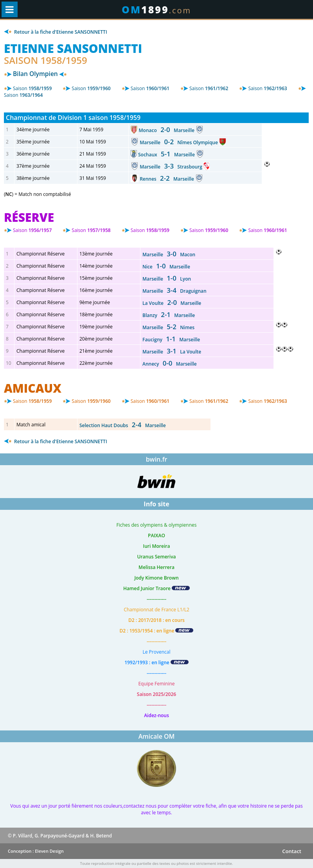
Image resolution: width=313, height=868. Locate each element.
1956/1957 (32, 230)
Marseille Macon (169, 255)
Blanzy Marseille (169, 315)
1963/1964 (23, 95)
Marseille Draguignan (174, 291)
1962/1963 (267, 88)
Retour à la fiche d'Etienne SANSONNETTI (56, 32)
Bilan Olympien (35, 74)
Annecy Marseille (170, 364)
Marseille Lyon (167, 279)
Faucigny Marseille (171, 340)
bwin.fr (157, 459)
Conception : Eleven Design (36, 851)
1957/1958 (91, 230)
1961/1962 (209, 88)
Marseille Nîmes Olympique (179, 142)
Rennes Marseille (167, 179)
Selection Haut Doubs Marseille (123, 425)
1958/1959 (32, 88)
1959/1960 (91, 88)
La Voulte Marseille (172, 303)
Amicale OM (157, 736)
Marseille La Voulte (172, 352)
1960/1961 (150, 88)
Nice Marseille (166, 267)
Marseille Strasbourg (172, 167)
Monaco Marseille (167, 130)
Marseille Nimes (168, 327)
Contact (292, 851)
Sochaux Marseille (167, 155)
